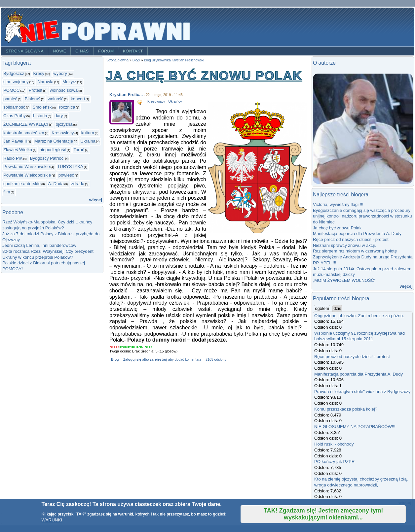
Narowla (46, 82)
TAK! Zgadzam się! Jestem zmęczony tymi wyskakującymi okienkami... (323, 514)
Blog (115, 360)
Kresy (39, 73)
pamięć (10, 99)
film (7, 192)
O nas (82, 51)
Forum (106, 51)
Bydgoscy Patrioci (47, 158)
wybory (60, 73)
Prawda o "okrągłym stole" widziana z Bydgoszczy (362, 392)
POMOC (12, 90)
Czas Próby (15, 116)
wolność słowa (64, 90)
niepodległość (53, 150)
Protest (36, 90)
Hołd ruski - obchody (334, 444)
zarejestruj (158, 360)
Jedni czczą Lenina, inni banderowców (39, 245)
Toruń (79, 150)
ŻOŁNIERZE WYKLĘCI (26, 124)
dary (59, 116)
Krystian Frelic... (126, 95)
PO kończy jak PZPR (334, 462)
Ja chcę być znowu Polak (337, 228)
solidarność (14, 107)
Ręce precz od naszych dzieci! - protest (351, 239)
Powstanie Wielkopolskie (27, 175)
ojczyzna (64, 124)
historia (40, 116)
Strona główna (25, 51)
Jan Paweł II (15, 141)
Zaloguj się (132, 360)
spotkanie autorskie (22, 184)
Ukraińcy (175, 101)
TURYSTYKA (70, 166)
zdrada (78, 184)
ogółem (322, 308)
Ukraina (88, 141)
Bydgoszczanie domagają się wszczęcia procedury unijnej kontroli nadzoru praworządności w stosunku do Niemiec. (362, 216)
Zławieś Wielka (18, 150)
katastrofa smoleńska (24, 133)
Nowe (59, 51)
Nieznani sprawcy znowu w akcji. (344, 245)
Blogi (136, 60)
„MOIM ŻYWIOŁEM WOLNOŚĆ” (344, 280)
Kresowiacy (63, 133)
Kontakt (133, 51)
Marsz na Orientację (54, 141)
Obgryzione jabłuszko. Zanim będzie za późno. (359, 316)
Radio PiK (13, 158)
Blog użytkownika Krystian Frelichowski (174, 60)
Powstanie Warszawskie (27, 166)
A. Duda (56, 184)
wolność (55, 99)
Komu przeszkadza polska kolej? (346, 409)
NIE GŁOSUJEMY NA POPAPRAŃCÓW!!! (355, 427)
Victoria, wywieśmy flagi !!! (338, 204)
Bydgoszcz (14, 73)
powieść (66, 175)
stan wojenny (16, 82)
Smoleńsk (42, 107)
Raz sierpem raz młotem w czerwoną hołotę (355, 251)
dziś (337, 308)
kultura (88, 133)
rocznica (67, 107)
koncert (78, 99)
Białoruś (33, 99)
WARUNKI (52, 520)
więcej (96, 200)
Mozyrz (69, 82)
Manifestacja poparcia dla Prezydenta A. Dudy (357, 233)
